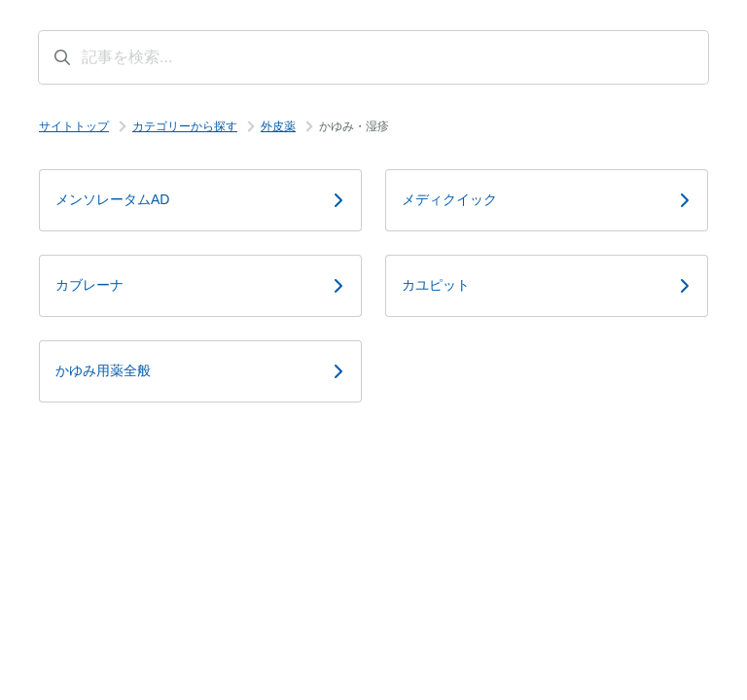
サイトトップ (74, 126)
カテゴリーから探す (185, 126)
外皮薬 (278, 126)
